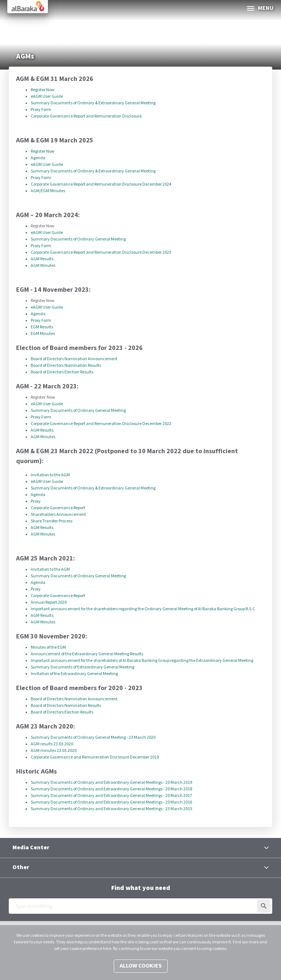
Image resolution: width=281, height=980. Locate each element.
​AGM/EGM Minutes (48, 191)
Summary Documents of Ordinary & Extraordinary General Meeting (93, 103)
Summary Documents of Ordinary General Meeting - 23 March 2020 (93, 737)
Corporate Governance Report (58, 508)
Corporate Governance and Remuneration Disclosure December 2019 (95, 757)
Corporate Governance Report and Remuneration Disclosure (86, 116)
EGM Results (42, 327)
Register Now (43, 90)
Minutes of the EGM (48, 647)
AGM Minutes (43, 266)
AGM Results (42, 259)
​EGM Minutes (43, 334)
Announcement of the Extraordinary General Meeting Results (87, 654)
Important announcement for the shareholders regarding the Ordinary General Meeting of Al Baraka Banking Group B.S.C (143, 609)
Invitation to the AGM (50, 475)
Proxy (36, 501)
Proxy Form (41, 110)
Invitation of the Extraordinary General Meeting (74, 674)
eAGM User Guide (47, 96)
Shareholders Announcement (58, 515)
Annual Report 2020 (49, 602)
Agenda (38, 158)
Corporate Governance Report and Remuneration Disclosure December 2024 (101, 184)
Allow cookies (141, 966)
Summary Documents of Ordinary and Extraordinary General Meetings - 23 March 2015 (111, 809)
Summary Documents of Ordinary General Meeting (78, 239)
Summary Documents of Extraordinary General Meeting (83, 667)
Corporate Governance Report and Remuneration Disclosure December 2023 (101, 252)
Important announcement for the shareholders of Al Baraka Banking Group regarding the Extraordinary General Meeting (142, 661)
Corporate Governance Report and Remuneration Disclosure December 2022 (101, 424)
